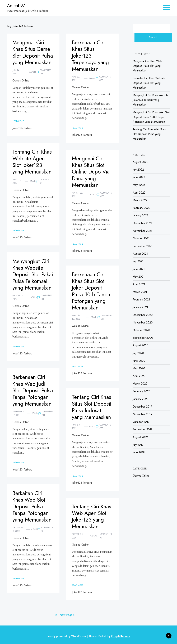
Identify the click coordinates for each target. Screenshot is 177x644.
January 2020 (141, 399)
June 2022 (139, 177)
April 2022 (139, 193)
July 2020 (138, 353)
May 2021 (139, 277)
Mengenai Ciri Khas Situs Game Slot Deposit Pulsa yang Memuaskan (32, 56)
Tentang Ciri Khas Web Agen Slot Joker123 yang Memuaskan (92, 516)
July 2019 (138, 445)
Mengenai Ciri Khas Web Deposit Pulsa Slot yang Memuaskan (147, 66)
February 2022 (141, 208)
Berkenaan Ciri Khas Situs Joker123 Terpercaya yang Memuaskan (91, 56)
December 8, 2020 (18, 529)
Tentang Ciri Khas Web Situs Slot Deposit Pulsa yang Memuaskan (149, 134)
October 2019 (141, 422)
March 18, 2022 (18, 304)
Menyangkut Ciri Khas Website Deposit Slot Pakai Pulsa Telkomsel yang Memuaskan (31, 278)
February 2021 (141, 300)
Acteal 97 (16, 6)
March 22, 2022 (77, 195)
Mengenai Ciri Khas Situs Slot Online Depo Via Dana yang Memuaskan (91, 172)
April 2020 (139, 376)
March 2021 (140, 292)
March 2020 (140, 384)
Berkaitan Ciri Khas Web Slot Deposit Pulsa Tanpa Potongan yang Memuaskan (32, 506)
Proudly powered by (67, 636)
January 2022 (141, 215)
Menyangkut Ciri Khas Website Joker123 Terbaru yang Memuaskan (151, 100)
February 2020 (142, 391)
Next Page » (67, 615)
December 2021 (142, 223)
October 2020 (141, 330)
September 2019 (143, 429)
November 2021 (142, 231)
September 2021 (143, 246)
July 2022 (138, 170)
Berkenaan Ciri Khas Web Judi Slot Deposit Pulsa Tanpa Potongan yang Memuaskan (30, 394)
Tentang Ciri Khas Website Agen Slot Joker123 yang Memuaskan (33, 162)
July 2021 (138, 261)
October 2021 (141, 238)
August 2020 (141, 345)
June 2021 (139, 269)
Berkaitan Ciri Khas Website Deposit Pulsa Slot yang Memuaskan (149, 83)
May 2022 (139, 185)
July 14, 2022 (16, 79)
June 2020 (139, 361)
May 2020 (139, 368)
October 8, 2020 (78, 536)
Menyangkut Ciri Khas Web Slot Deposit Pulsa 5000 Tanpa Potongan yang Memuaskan (151, 117)
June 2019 (139, 452)
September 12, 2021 (18, 420)
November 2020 (143, 323)
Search (153, 37)
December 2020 (143, 315)
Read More (18, 128)
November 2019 (142, 414)
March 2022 (140, 200)
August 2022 (140, 162)
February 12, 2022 (77, 317)
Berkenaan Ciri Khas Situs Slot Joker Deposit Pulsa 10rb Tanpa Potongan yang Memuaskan (92, 291)
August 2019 (140, 437)
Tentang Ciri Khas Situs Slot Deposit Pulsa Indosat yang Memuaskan (92, 407)
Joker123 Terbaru (22, 135)
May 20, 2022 (76, 79)
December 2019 (142, 407)
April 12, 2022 (17, 181)
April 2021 (139, 284)
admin (32, 79)
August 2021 (140, 254)
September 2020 (143, 338)
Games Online (21, 87)
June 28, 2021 (76, 427)
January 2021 (140, 307)
